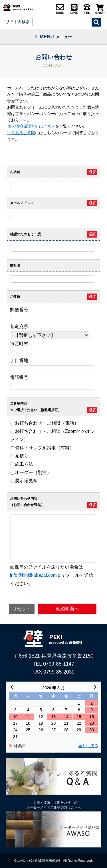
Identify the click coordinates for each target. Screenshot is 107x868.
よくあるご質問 (21, 133)
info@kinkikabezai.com (33, 575)
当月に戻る (88, 746)
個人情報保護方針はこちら (31, 126)
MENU (53, 37)
